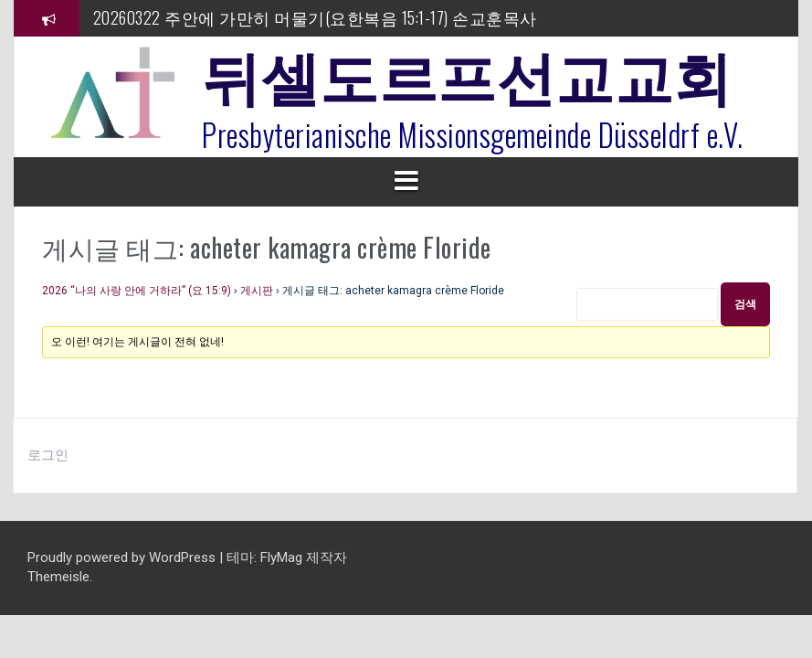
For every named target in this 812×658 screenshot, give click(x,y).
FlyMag (281, 557)
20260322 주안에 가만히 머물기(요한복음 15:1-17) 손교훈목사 (315, 17)
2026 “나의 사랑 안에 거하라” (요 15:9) (137, 291)
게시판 (257, 291)
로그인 (48, 455)
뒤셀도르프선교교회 (467, 73)
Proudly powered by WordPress (123, 557)
